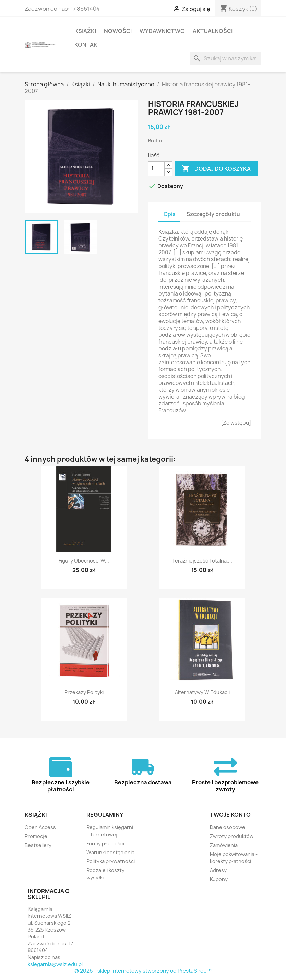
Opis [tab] (169, 214)
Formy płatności (105, 843)
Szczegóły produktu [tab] (213, 214)
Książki (85, 31)
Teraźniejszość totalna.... (202, 561)
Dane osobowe (228, 827)
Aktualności (213, 31)
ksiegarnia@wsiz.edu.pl (55, 964)
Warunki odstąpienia (110, 852)
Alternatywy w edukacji (202, 692)
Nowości (118, 31)
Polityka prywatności (111, 861)
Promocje (36, 836)
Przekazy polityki (84, 692)
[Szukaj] (226, 58)
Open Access (40, 827)
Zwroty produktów (232, 836)
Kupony (219, 879)
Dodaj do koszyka (216, 169)
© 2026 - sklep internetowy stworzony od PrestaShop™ (143, 971)
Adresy (218, 870)
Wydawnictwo (162, 31)
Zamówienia (224, 845)
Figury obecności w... (84, 561)
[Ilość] (156, 169)
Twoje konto (230, 815)
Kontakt (88, 45)
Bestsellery (38, 845)
